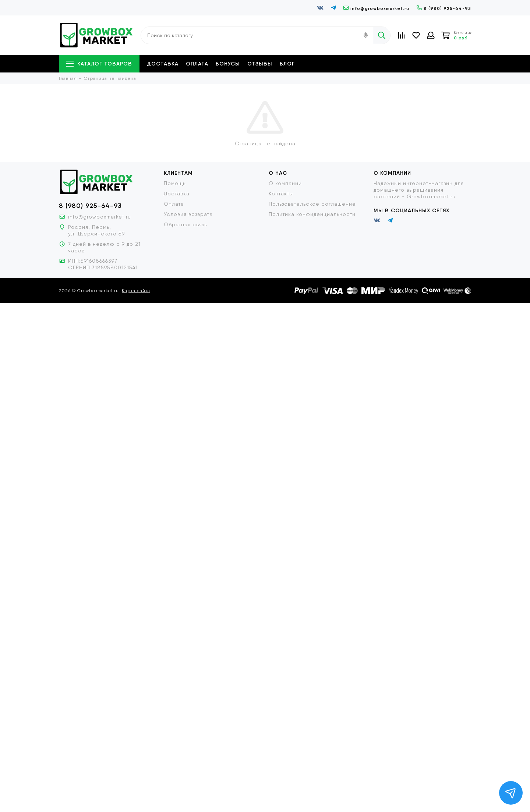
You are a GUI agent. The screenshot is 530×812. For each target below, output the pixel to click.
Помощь (175, 183)
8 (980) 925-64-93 (444, 8)
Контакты (281, 194)
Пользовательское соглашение (312, 204)
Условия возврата (188, 214)
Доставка (163, 64)
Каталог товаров (99, 64)
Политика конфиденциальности (312, 214)
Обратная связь (185, 224)
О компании (285, 183)
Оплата (197, 64)
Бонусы (228, 64)
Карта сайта (136, 291)
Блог (287, 64)
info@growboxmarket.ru (376, 8)
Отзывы (260, 64)
